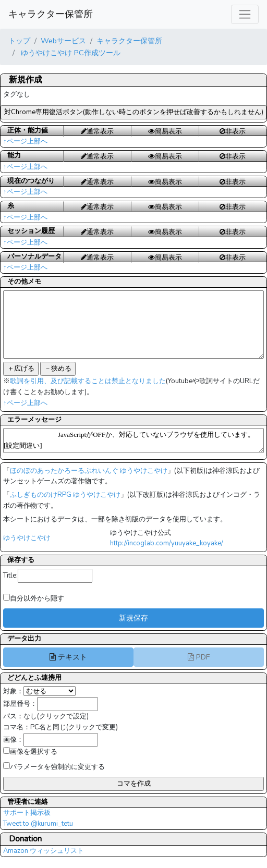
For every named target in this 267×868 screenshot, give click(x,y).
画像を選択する (30, 752)
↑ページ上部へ (25, 141)
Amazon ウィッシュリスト (44, 851)
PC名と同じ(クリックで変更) (74, 727)
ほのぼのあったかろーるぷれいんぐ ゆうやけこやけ (89, 471)
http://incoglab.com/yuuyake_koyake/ (167, 543)
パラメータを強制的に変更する (54, 767)
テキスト (68, 657)
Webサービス (63, 41)
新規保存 (133, 618)
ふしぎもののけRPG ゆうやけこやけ (65, 495)
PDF (199, 657)
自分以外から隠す (34, 598)
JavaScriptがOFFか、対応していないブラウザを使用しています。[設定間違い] (133, 441)
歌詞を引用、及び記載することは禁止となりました (88, 381)
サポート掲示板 (27, 813)
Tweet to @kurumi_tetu (38, 824)
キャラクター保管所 (51, 14)
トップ (19, 41)
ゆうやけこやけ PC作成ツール (70, 53)
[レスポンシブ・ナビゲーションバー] (245, 14)
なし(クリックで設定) (56, 716)
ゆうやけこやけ (27, 538)
